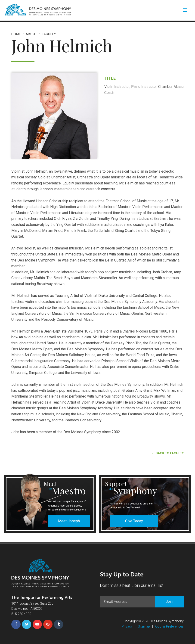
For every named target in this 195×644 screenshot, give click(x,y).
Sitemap (144, 626)
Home (16, 34)
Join (169, 602)
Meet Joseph (69, 521)
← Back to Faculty (168, 453)
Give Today (134, 521)
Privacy (127, 626)
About (32, 34)
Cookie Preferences (169, 626)
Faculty (49, 34)
